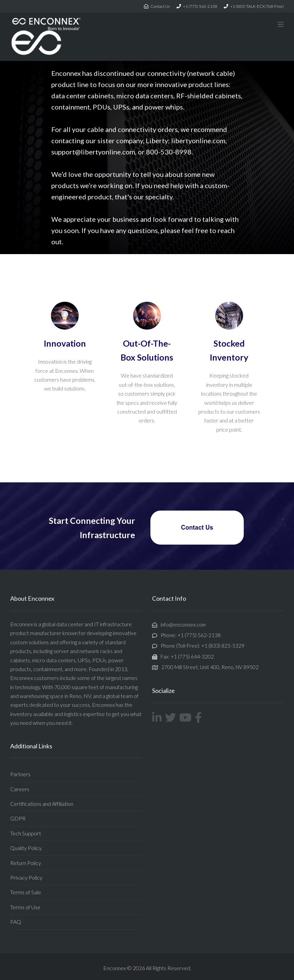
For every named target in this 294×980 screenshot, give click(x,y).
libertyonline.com (198, 140)
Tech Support (26, 833)
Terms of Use (25, 907)
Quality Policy (26, 848)
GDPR (18, 818)
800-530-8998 (169, 152)
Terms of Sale (26, 892)
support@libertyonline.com (93, 152)
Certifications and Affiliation (42, 804)
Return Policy (26, 863)
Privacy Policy (26, 877)
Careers (20, 789)
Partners (20, 774)
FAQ (16, 922)
